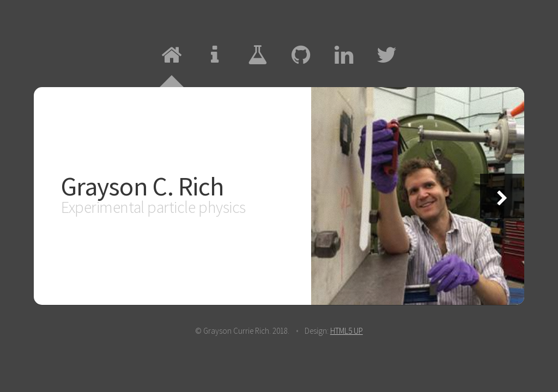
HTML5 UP (347, 331)
